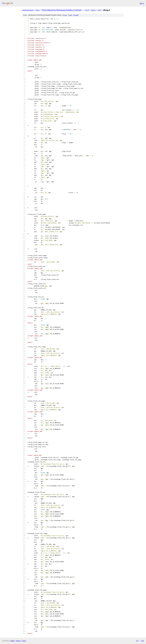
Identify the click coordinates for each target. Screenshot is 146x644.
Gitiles (12, 641)
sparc (93, 10)
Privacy (18, 641)
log (70, 15)
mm (99, 10)
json (142, 641)
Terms (24, 641)
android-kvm (28, 10)
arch (87, 10)
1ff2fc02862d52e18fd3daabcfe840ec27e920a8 (61, 10)
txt (137, 641)
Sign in (142, 3)
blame (76, 15)
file (65, 15)
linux (37, 10)
